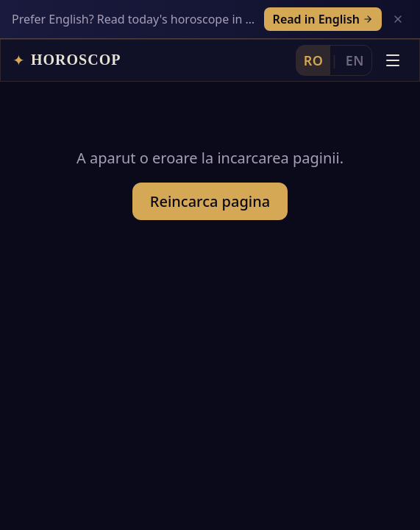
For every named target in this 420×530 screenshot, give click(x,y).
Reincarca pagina (210, 172)
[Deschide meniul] (393, 21)
